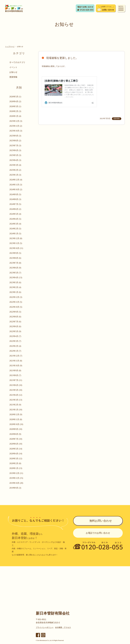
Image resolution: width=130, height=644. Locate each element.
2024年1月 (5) (15, 234)
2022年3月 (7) (15, 341)
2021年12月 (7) (16, 356)
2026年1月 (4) (15, 116)
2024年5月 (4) (15, 214)
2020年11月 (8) (16, 419)
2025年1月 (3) (15, 175)
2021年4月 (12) (16, 395)
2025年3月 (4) (15, 165)
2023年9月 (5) (15, 253)
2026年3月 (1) (15, 106)
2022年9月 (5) (15, 312)
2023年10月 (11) (16, 248)
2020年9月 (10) (16, 429)
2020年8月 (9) (15, 434)
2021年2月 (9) (15, 405)
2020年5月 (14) (16, 449)
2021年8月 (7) (15, 375)
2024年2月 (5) (15, 229)
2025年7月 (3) (15, 146)
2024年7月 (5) (15, 204)
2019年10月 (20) (16, 483)
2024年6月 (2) (15, 209)
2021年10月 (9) (16, 366)
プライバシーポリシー (45, 627)
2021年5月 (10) (16, 390)
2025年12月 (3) (16, 121)
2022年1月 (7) (15, 351)
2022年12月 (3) (16, 297)
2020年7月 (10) (16, 439)
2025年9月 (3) (15, 136)
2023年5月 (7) (15, 273)
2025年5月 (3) (15, 155)
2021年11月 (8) (16, 361)
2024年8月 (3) (15, 199)
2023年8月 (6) (15, 258)
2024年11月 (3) (16, 185)
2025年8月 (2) (15, 141)
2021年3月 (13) (16, 400)
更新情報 (13, 77)
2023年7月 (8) (15, 263)
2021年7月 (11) (16, 380)
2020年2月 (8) (15, 463)
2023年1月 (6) (15, 292)
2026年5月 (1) (15, 97)
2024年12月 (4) (16, 180)
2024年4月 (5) (15, 219)
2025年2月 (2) (15, 170)
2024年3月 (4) (15, 224)
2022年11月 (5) (16, 302)
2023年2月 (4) (15, 287)
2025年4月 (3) (15, 160)
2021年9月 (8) (15, 371)
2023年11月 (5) (16, 243)
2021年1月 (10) (16, 410)
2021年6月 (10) (16, 385)
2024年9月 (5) (15, 194)
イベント (13, 67)
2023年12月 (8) (16, 238)
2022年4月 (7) (15, 336)
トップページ (10, 46)
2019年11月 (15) (16, 478)
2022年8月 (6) (15, 317)
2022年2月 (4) (15, 346)
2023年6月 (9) (15, 268)
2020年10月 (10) (16, 424)
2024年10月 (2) (16, 190)
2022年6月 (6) (15, 326)
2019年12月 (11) (16, 473)
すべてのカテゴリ (17, 62)
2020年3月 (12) (16, 459)
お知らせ (13, 72)
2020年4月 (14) (16, 454)
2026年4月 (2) (15, 101)
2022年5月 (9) (15, 331)
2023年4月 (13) (16, 278)
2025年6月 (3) (15, 150)
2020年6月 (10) (16, 444)
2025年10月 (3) (16, 131)
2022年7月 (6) (15, 322)
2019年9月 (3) (15, 488)
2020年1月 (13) (16, 468)
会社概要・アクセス (63, 627)
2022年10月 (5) (16, 307)
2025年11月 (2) (16, 126)
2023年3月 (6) (15, 283)
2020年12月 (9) (16, 414)
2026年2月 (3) (15, 111)
